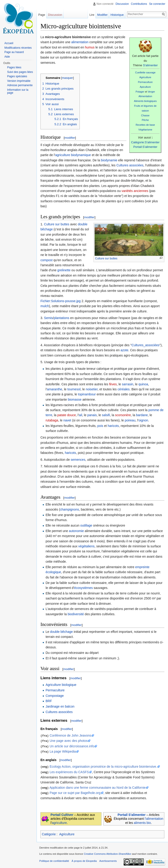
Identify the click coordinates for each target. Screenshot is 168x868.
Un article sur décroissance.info (72, 746)
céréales (124, 389)
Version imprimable (19, 81)
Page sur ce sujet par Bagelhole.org (75, 791)
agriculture (59, 821)
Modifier (102, 15)
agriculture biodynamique (73, 155)
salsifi (106, 415)
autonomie (76, 531)
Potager (140, 92)
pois (100, 426)
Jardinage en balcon (60, 706)
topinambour (87, 394)
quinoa (143, 384)
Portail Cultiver (62, 813)
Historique (117, 15)
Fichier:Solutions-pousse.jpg (61, 301)
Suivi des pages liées (20, 72)
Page (42, 15)
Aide (7, 57)
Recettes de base (145, 125)
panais (92, 415)
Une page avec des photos (69, 741)
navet (67, 420)
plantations (61, 318)
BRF (49, 701)
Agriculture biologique (61, 685)
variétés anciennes (135, 191)
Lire (92, 15)
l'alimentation (154, 817)
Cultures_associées (145, 345)
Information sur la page (18, 91)
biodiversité (76, 614)
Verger (151, 92)
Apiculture (145, 87)
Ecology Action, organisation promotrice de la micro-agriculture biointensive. (103, 766)
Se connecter (157, 4)
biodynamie (109, 160)
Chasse (145, 115)
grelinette (64, 270)
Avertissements (108, 860)
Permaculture (145, 82)
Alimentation (145, 96)
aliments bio (142, 821)
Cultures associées (130, 165)
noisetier (92, 389)
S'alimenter (150, 65)
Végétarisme (145, 130)
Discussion (122, 4)
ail (80, 415)
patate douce (67, 415)
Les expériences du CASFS (69, 771)
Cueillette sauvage (145, 72)
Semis (49, 318)
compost (47, 260)
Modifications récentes (18, 48)
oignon (143, 420)
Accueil (9, 43)
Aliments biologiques (145, 101)
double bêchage (61, 632)
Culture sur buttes (106, 258)
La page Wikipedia (63, 751)
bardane (142, 415)
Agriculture (145, 77)
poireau (130, 420)
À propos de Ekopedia (84, 860)
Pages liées (14, 67)
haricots (113, 426)
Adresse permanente (20, 85)
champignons (69, 509)
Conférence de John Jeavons (70, 735)
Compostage (55, 696)
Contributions (139, 4)
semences (78, 460)
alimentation (80, 42)
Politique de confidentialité (54, 860)
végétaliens (87, 546)
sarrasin (128, 384)
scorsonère (123, 415)
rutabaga (52, 420)
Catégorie (49, 833)
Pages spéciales (17, 76)
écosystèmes (83, 588)
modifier (70, 138)
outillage (86, 525)
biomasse (75, 399)
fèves (113, 384)
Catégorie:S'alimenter (145, 142)
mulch (45, 306)
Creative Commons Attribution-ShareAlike (107, 852)
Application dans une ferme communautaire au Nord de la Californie (97, 786)
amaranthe (55, 389)
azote (124, 350)
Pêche (145, 120)
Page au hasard (14, 52)
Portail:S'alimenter (145, 147)
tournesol (74, 389)
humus (90, 47)
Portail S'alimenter (131, 813)
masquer (68, 78)
